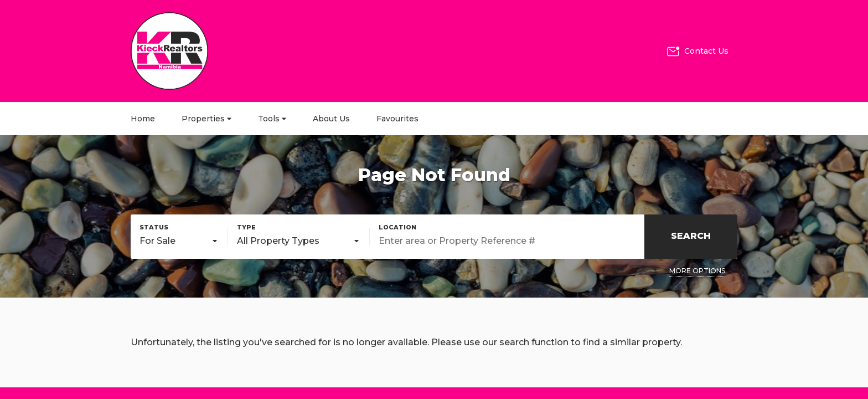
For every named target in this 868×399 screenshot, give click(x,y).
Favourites (397, 119)
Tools (272, 119)
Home (143, 119)
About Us (331, 119)
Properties (206, 119)
